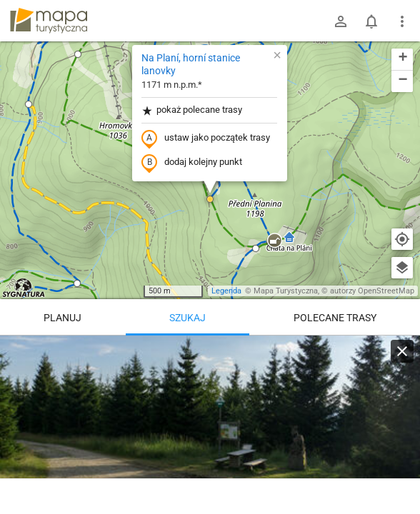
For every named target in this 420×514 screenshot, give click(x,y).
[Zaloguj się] (341, 21)
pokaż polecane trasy (192, 110)
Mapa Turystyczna (286, 291)
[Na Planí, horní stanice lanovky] (210, 421)
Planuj (62, 318)
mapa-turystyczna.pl (49, 21)
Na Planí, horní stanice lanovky (191, 64)
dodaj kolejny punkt (192, 163)
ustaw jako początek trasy (206, 138)
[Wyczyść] (402, 351)
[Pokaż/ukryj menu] (402, 21)
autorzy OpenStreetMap (372, 291)
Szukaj (187, 318)
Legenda (226, 291)
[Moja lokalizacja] (402, 239)
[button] (78, 54)
